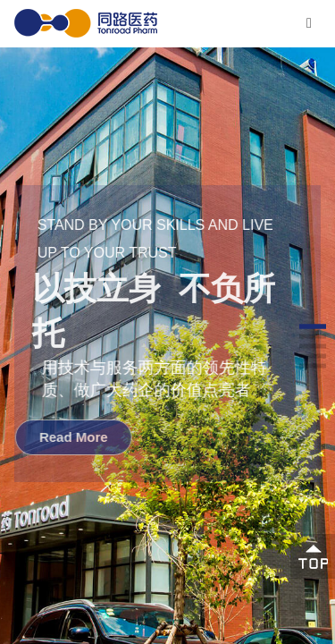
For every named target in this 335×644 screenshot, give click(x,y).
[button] (313, 326)
